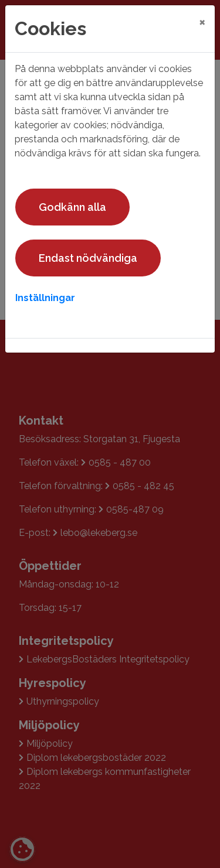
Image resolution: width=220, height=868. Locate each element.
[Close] (202, 22)
